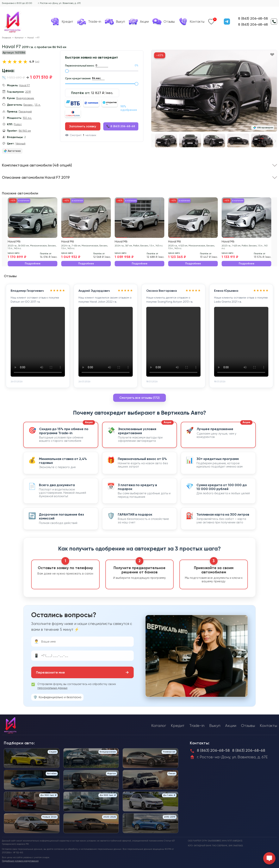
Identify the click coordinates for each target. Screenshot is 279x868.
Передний (25, 111)
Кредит (178, 726)
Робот (18, 124)
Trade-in (197, 726)
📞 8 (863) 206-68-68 (121, 126)
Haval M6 (14, 242)
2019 (28, 92)
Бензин (28, 105)
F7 (38, 38)
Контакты (268, 726)
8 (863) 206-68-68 (253, 24)
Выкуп (215, 726)
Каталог (19, 38)
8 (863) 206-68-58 (253, 18)
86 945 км (25, 131)
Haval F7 (25, 85)
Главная (6, 38)
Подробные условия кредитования (20, 861)
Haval (31, 38)
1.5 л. (37, 105)
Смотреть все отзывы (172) (139, 398)
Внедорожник (25, 98)
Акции (231, 726)
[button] (275, 141)
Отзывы (248, 726)
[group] (214, 91)
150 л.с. (27, 118)
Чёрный (20, 143)
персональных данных (52, 688)
